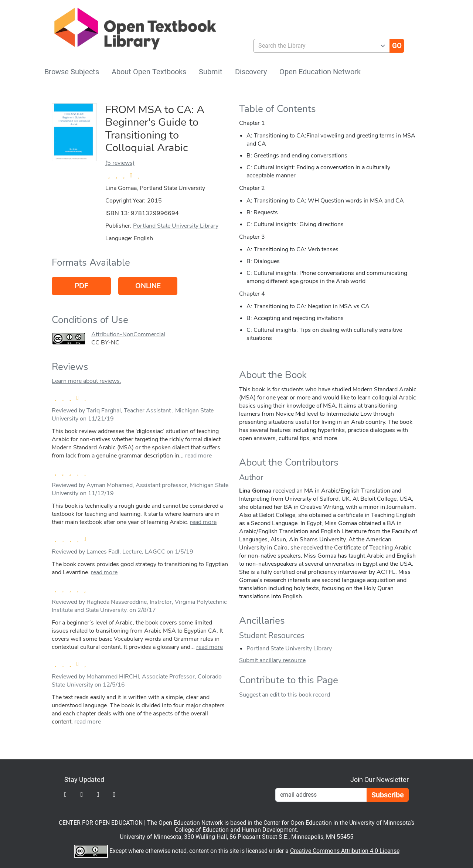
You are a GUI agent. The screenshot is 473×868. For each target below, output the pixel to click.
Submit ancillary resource (272, 660)
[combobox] (319, 46)
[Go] (397, 46)
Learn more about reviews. (86, 381)
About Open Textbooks (149, 72)
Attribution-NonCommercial (128, 334)
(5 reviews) (120, 163)
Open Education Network (320, 72)
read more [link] (198, 456)
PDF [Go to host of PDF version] (81, 286)
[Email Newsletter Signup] (321, 795)
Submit (211, 72)
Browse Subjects (72, 72)
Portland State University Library (176, 226)
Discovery (251, 72)
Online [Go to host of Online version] (148, 286)
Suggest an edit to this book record (285, 695)
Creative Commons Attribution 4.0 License (345, 851)
